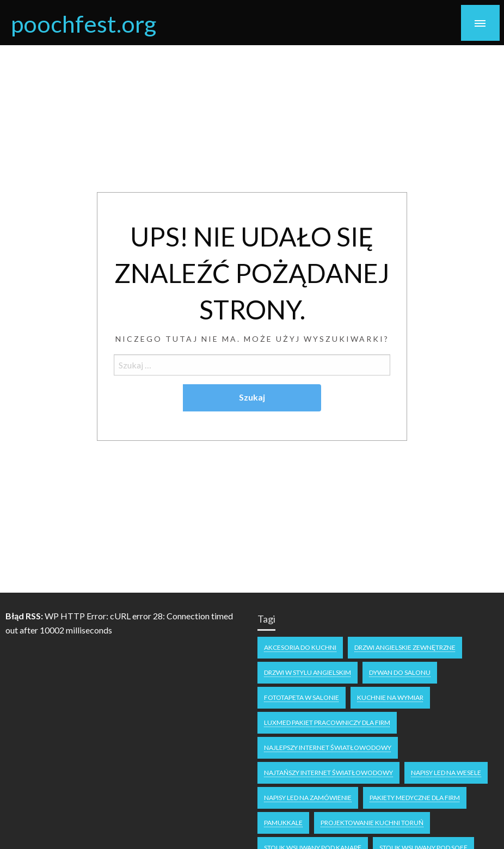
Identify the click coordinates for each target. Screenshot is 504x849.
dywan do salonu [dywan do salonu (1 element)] (400, 672)
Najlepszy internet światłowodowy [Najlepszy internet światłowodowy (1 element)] (328, 748)
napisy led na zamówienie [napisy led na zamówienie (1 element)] (308, 798)
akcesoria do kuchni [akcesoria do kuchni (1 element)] (300, 647)
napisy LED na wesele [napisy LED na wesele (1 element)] (446, 773)
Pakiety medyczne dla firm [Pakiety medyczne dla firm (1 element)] (415, 798)
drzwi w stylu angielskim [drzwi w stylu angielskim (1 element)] (308, 672)
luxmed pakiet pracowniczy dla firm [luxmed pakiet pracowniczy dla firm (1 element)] (327, 722)
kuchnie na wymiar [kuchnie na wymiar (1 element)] (390, 697)
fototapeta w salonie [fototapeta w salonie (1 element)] (302, 697)
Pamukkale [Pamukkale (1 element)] (283, 823)
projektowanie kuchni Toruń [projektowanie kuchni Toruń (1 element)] (372, 823)
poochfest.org (84, 23)
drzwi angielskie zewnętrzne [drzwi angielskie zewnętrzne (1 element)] (405, 647)
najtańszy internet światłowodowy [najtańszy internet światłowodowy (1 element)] (328, 773)
